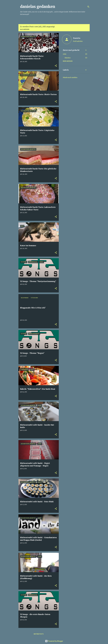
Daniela (77, 38)
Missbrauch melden (70, 77)
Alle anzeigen (25, 29)
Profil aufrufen (78, 41)
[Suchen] (88, 7)
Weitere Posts (39, 634)
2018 (65, 54)
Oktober (68, 58)
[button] (56, 66)
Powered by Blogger (54, 641)
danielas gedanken (38, 7)
